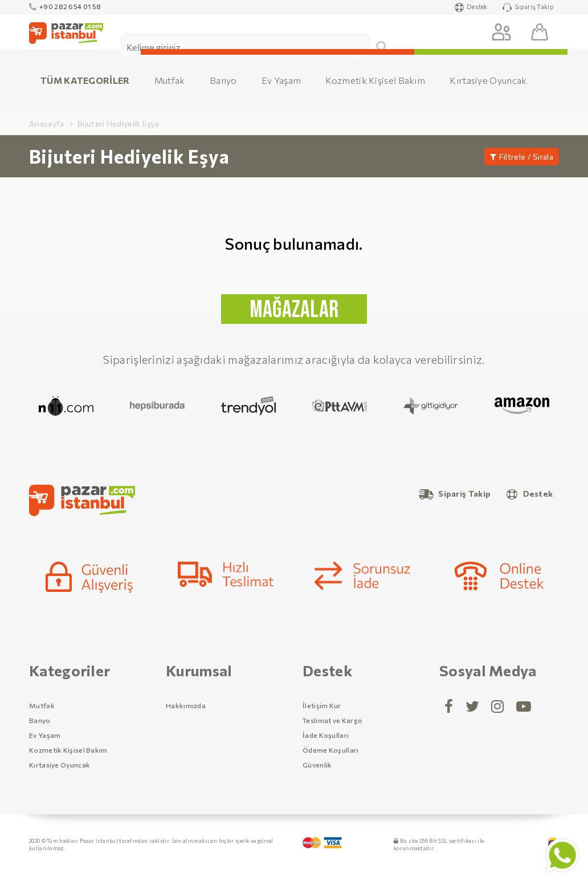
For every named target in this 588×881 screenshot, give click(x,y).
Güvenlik (317, 765)
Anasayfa (46, 123)
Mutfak (170, 80)
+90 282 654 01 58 (65, 6)
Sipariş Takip (528, 7)
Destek (471, 7)
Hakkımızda (186, 705)
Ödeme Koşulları (331, 750)
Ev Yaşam (281, 80)
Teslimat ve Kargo (332, 720)
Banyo (223, 80)
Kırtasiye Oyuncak (488, 80)
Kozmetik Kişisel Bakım (375, 80)
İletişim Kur (322, 705)
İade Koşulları (326, 735)
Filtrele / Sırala (522, 157)
